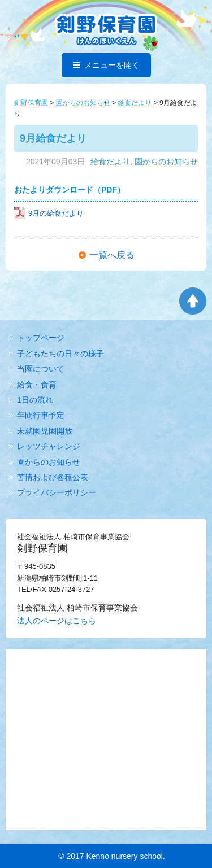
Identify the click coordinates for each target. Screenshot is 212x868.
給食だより (110, 162)
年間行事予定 (41, 415)
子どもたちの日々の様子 (60, 354)
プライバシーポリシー (57, 492)
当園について (41, 369)
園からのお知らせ (166, 162)
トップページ (41, 338)
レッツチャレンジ (49, 446)
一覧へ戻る (112, 255)
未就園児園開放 (45, 431)
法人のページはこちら (57, 621)
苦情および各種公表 (53, 477)
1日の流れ (35, 400)
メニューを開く (106, 65)
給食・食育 (37, 385)
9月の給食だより (49, 213)
